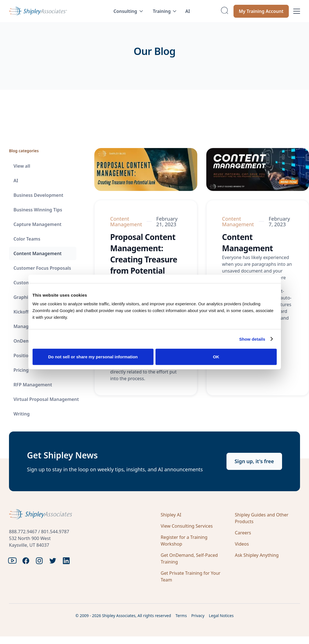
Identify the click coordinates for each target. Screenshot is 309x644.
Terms (181, 616)
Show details (252, 339)
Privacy (198, 616)
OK (216, 357)
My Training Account (261, 11)
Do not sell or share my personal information (93, 357)
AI (188, 11)
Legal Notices (221, 616)
